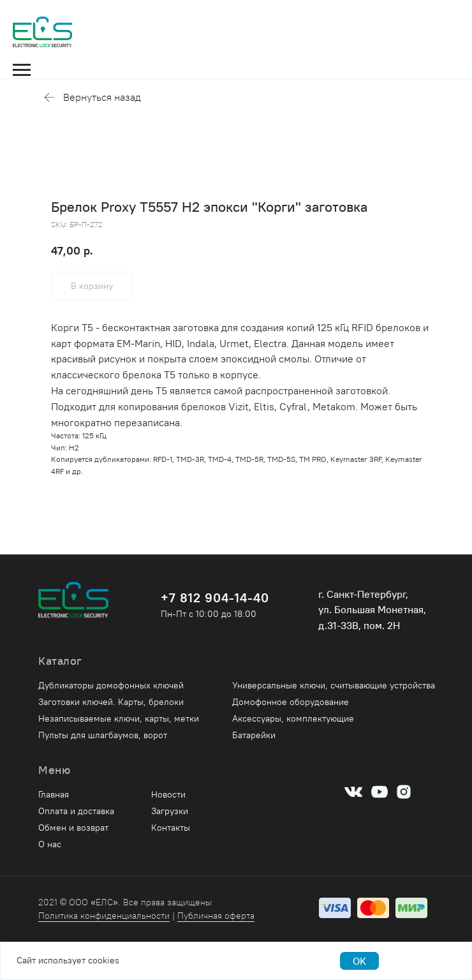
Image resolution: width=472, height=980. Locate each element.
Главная (54, 794)
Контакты (171, 828)
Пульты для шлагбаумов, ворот (103, 735)
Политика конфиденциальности (104, 916)
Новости (168, 794)
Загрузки (170, 811)
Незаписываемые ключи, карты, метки (119, 718)
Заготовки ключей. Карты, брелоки (111, 702)
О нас (50, 844)
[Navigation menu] (22, 70)
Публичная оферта (216, 916)
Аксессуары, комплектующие (293, 718)
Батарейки (254, 735)
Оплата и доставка (76, 811)
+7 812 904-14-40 (215, 598)
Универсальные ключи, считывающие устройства (334, 685)
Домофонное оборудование (291, 702)
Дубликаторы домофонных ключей (111, 685)
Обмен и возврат (73, 828)
